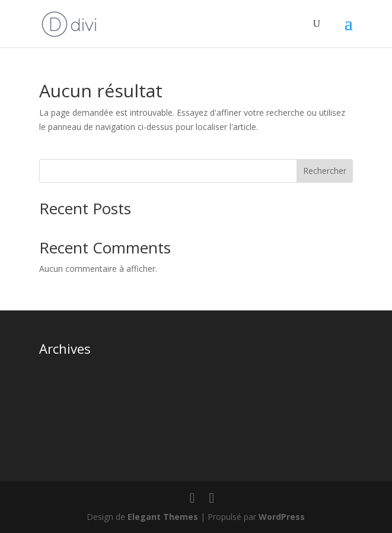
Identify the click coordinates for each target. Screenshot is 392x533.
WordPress (282, 517)
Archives (65, 348)
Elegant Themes (163, 517)
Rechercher (325, 171)
